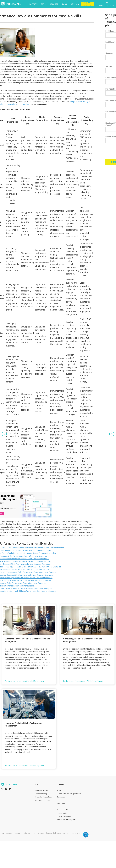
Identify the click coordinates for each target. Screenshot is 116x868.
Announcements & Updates (67, 820)
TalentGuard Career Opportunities (69, 794)
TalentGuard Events (64, 816)
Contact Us (61, 797)
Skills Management (36, 681)
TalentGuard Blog (63, 813)
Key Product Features (43, 800)
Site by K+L (76, 833)
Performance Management (16, 681)
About (59, 790)
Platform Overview (42, 790)
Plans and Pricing (41, 794)
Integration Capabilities (43, 797)
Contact (18, 833)
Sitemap (27, 833)
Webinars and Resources (66, 810)
